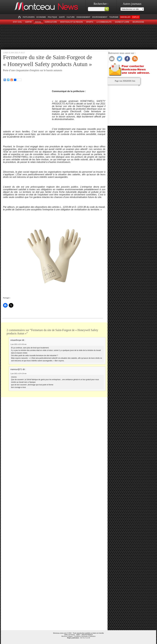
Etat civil (17, 22)
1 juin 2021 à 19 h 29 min (18, 374)
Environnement (100, 17)
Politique (52, 17)
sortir (28, 22)
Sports (90, 22)
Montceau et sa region (71, 22)
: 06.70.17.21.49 (78, 638)
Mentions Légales (67, 636)
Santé (62, 17)
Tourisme (114, 17)
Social (38, 22)
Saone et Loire (122, 22)
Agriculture (51, 22)
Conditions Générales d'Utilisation (85, 636)
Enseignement (83, 17)
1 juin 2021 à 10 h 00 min (18, 344)
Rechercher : (101, 4)
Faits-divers (29, 17)
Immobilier (125, 17)
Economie (41, 17)
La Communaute (104, 22)
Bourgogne (138, 22)
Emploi (136, 17)
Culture (71, 17)
